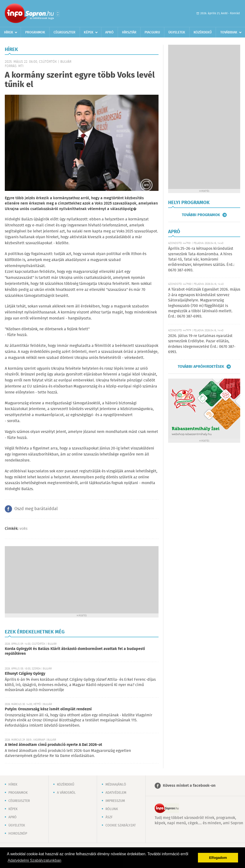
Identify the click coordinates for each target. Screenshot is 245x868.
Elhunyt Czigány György (25, 674)
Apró (109, 32)
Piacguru (152, 32)
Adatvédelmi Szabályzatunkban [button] (34, 860)
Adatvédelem (116, 793)
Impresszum (115, 801)
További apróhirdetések (201, 367)
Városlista (58, 14)
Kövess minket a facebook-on (189, 786)
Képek (89, 32)
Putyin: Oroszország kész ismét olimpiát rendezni (48, 709)
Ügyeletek (177, 32)
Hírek (9, 32)
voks (23, 529)
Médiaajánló (116, 785)
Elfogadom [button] (218, 858)
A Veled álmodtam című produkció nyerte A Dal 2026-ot (53, 745)
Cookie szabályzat (121, 825)
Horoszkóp (18, 834)
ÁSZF (109, 817)
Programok (35, 32)
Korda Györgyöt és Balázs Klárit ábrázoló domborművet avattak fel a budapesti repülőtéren (75, 651)
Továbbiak (229, 32)
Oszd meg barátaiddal (36, 509)
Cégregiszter (64, 32)
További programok (201, 215)
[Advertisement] (82, 580)
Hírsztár (129, 32)
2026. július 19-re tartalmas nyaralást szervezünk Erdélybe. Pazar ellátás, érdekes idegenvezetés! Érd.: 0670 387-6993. (202, 344)
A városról (66, 793)
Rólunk (112, 809)
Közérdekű (203, 32)
